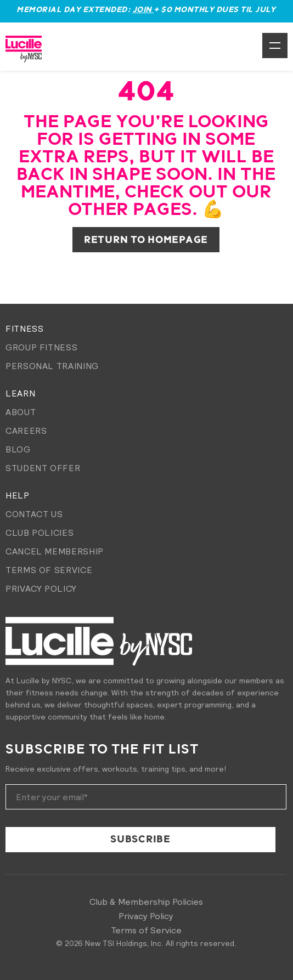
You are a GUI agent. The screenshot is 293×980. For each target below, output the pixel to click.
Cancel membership (55, 551)
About (21, 412)
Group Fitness (41, 347)
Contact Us (34, 514)
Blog (18, 449)
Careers (26, 430)
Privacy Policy (41, 588)
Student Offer (43, 468)
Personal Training (52, 366)
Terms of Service (49, 570)
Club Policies (40, 533)
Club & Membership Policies (146, 902)
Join (143, 10)
